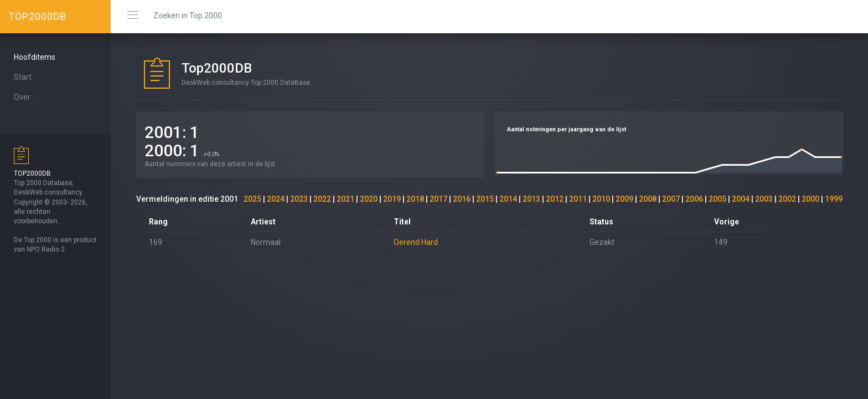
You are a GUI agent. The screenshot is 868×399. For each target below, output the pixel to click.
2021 (345, 199)
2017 (438, 199)
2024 (276, 199)
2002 (787, 199)
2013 (531, 199)
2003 (764, 199)
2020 (369, 199)
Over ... (25, 97)
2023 (299, 199)
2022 (322, 199)
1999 (834, 199)
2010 (601, 199)
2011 (578, 199)
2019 (392, 199)
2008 (648, 199)
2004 (741, 199)
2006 (694, 199)
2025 (252, 199)
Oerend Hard (416, 242)
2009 (624, 199)
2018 (415, 199)
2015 (485, 199)
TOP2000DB (37, 16)
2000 (810, 199)
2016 (462, 199)
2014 (508, 199)
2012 (555, 199)
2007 (671, 199)
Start (23, 77)
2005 (717, 199)
